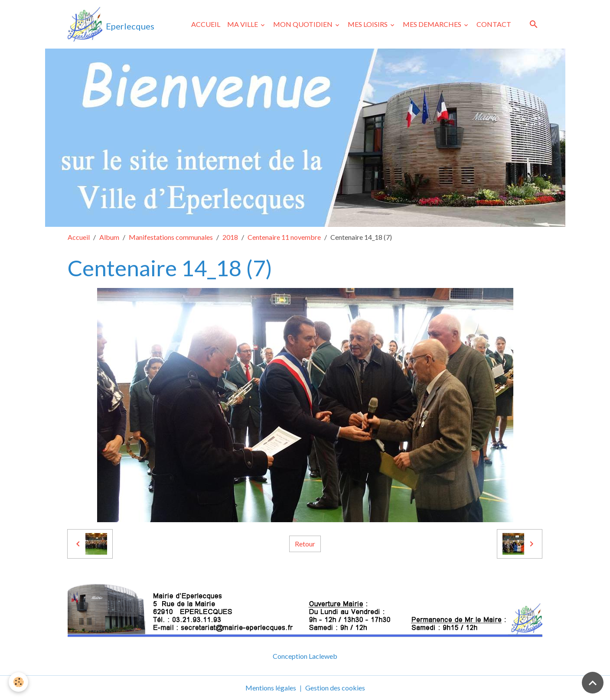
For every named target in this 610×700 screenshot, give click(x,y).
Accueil (79, 237)
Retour (305, 544)
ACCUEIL (206, 24)
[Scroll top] (593, 683)
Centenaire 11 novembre (284, 237)
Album (109, 237)
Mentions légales (271, 688)
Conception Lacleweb (305, 656)
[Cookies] (18, 682)
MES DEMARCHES (433, 24)
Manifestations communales (171, 237)
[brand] (111, 24)
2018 (230, 237)
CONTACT (494, 24)
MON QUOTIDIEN (303, 24)
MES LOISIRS (368, 24)
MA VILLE (243, 24)
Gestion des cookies (335, 688)
